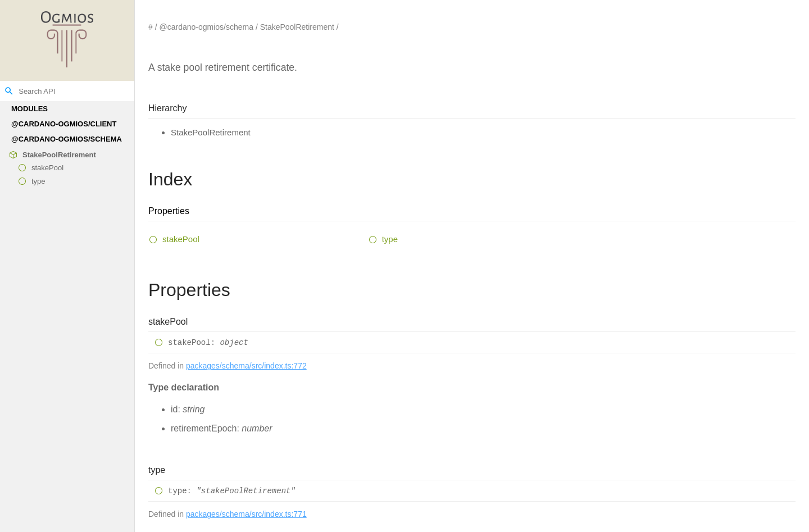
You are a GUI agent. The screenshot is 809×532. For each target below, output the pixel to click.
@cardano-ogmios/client (64, 124)
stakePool (47, 168)
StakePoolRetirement (59, 155)
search (9, 91)
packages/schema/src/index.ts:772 (246, 366)
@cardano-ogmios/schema (67, 139)
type (38, 181)
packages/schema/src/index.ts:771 (246, 514)
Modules (29, 109)
